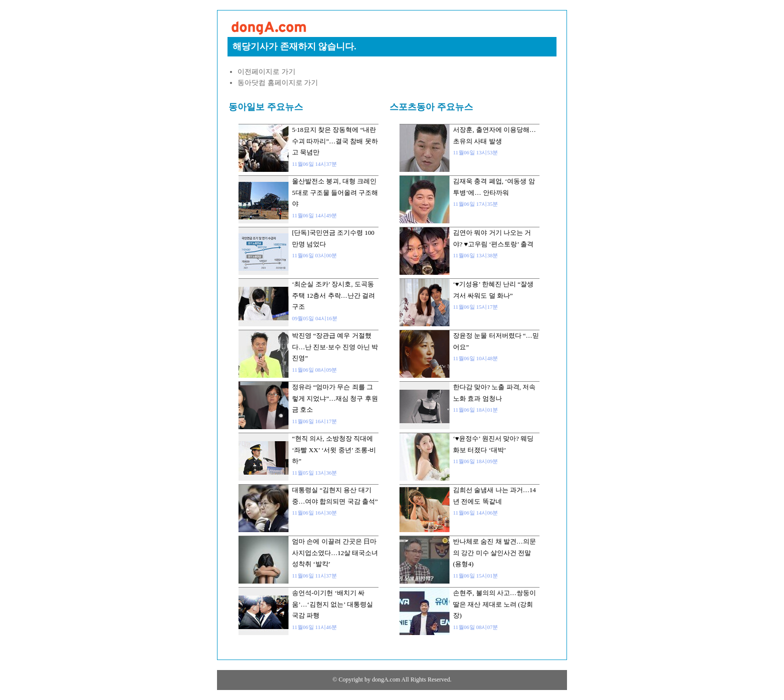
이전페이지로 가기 (266, 72)
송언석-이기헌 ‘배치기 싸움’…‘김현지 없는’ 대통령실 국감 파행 (332, 604)
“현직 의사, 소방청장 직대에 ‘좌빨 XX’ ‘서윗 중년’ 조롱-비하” (334, 450)
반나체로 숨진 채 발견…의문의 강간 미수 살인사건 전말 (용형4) (494, 553)
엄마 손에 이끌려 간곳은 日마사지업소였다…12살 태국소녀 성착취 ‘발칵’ (335, 553)
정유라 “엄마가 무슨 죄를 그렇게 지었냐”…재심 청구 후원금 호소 (335, 398)
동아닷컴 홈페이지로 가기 (278, 83)
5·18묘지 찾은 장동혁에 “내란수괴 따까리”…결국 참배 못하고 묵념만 (335, 141)
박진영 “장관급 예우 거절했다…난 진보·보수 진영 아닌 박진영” (335, 347)
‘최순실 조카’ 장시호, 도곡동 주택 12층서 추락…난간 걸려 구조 (333, 295)
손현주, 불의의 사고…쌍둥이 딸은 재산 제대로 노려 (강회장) (494, 604)
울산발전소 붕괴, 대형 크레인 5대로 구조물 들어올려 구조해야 (335, 192)
